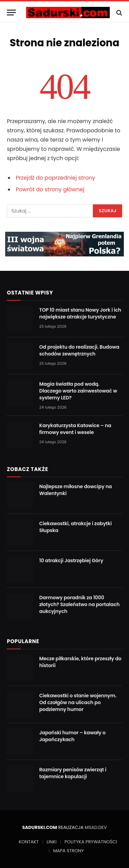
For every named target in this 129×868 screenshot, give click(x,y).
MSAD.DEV (96, 827)
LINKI (51, 842)
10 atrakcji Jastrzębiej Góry (71, 560)
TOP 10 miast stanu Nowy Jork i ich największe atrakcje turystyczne (80, 313)
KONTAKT (29, 842)
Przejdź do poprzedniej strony (56, 178)
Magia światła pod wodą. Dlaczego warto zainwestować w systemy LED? (78, 391)
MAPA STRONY (68, 851)
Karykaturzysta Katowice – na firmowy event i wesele (75, 429)
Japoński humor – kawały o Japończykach (72, 736)
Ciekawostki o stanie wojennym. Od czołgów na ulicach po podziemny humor (78, 702)
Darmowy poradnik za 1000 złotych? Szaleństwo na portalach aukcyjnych (79, 604)
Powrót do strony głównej (50, 189)
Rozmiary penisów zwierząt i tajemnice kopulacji (73, 773)
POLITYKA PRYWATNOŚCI (91, 842)
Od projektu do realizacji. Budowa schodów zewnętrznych (79, 350)
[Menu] (11, 13)
